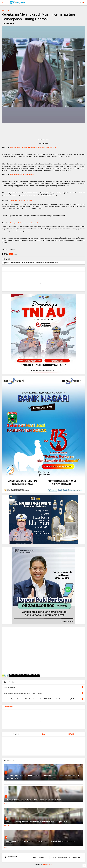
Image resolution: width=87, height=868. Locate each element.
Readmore (7, 782)
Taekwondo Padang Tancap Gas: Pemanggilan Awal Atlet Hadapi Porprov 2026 (36, 822)
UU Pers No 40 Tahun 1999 (60, 857)
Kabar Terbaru (8, 707)
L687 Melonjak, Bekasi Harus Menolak (22, 174)
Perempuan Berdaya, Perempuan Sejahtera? (24, 223)
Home (4, 11)
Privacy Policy (43, 857)
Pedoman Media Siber (74, 857)
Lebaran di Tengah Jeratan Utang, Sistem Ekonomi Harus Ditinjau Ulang (33, 800)
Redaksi (35, 857)
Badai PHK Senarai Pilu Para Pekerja (22, 201)
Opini (10, 11)
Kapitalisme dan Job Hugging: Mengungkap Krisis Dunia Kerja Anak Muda (33, 147)
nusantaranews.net (47, 865)
